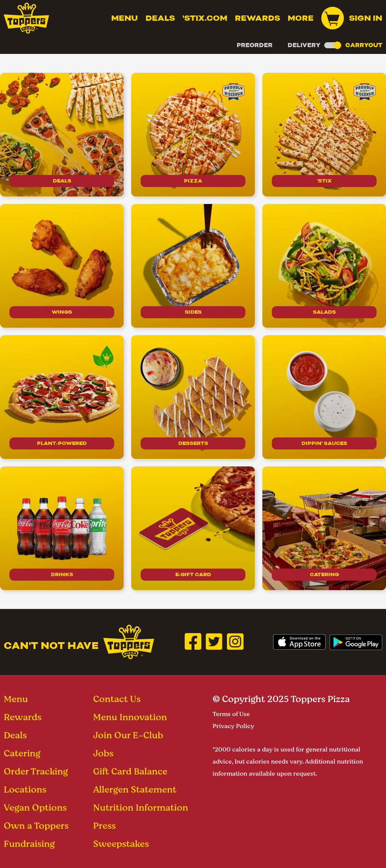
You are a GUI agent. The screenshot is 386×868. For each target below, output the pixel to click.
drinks (62, 574)
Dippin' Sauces (324, 442)
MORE (301, 18)
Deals (160, 18)
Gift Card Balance (130, 771)
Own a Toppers (36, 826)
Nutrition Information (141, 807)
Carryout (364, 45)
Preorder (255, 45)
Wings (62, 311)
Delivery (304, 45)
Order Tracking (36, 771)
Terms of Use (231, 714)
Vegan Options (35, 807)
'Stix (324, 180)
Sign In (366, 18)
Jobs (103, 753)
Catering (324, 574)
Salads (324, 311)
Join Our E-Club (128, 735)
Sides (193, 311)
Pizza (193, 180)
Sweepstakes (121, 844)
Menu (125, 18)
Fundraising (29, 844)
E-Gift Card (193, 574)
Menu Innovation (130, 717)
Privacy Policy (233, 726)
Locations (25, 789)
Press (104, 826)
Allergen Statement (135, 789)
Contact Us (117, 699)
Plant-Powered (62, 442)
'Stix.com (205, 18)
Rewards (257, 18)
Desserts (193, 442)
